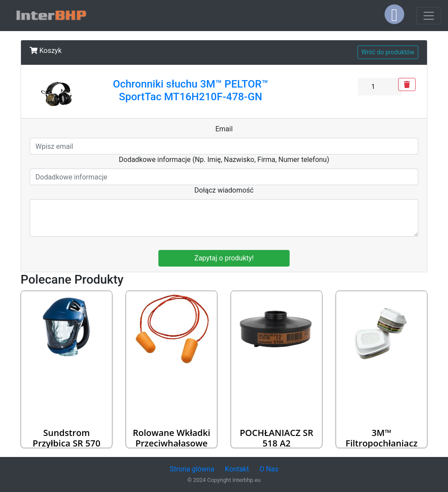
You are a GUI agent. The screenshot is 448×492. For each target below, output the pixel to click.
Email (224, 129)
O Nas (269, 469)
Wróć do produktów (388, 52)
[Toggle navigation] (429, 16)
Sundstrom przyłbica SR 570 (67, 438)
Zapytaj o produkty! (224, 258)
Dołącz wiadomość (224, 190)
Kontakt (237, 469)
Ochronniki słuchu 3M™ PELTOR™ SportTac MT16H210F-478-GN (191, 90)
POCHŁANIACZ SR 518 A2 (276, 438)
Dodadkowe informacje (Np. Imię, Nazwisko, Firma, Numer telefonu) (224, 160)
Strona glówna (192, 469)
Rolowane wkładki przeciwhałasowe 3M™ (171, 443)
